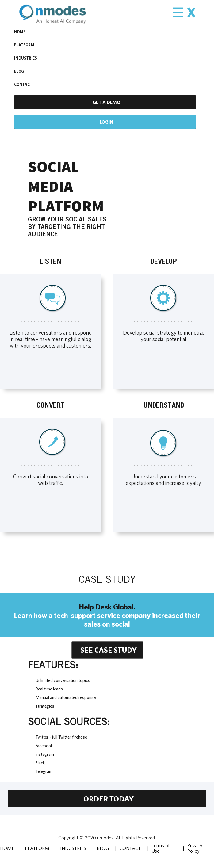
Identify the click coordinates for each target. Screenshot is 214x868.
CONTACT (23, 84)
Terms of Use (161, 848)
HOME (20, 32)
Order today (109, 799)
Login (106, 122)
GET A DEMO (107, 102)
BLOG (19, 71)
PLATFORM (24, 45)
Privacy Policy (195, 848)
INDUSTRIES (26, 58)
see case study (109, 650)
